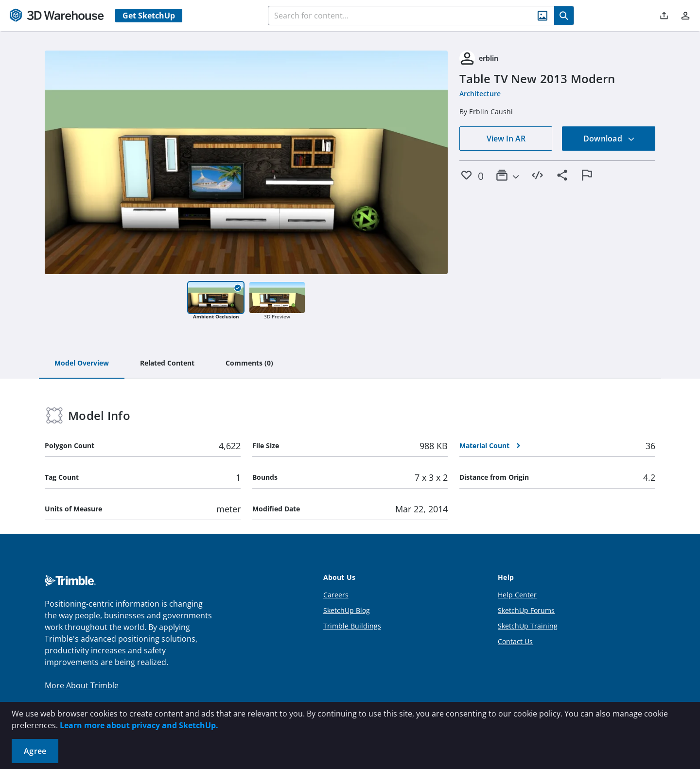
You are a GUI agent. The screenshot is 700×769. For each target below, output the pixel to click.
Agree (35, 751)
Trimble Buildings (352, 626)
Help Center (517, 595)
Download (609, 139)
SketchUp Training (528, 626)
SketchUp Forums (526, 610)
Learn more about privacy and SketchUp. (139, 725)
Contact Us (515, 641)
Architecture (480, 94)
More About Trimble (82, 685)
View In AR (506, 139)
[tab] (82, 364)
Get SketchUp (149, 16)
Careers (336, 595)
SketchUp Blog (347, 610)
